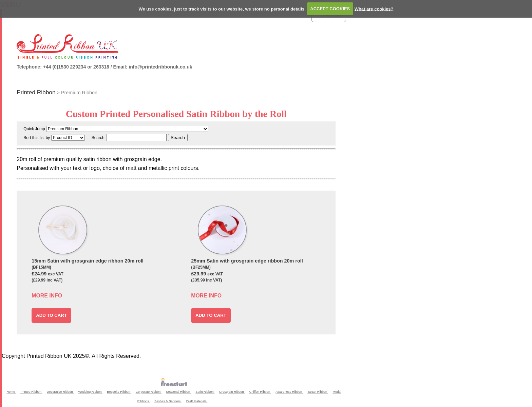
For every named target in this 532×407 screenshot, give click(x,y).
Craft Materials (197, 401)
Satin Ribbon (205, 392)
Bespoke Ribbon (119, 392)
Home (11, 392)
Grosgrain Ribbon (232, 392)
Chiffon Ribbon (260, 392)
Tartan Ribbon (318, 392)
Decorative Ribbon (60, 392)
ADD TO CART (51, 315)
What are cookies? (374, 9)
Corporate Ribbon (149, 392)
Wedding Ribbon (90, 392)
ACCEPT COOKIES (330, 9)
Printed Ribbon (36, 92)
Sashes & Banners (168, 401)
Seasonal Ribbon (178, 392)
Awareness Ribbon (289, 392)
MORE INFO (47, 296)
